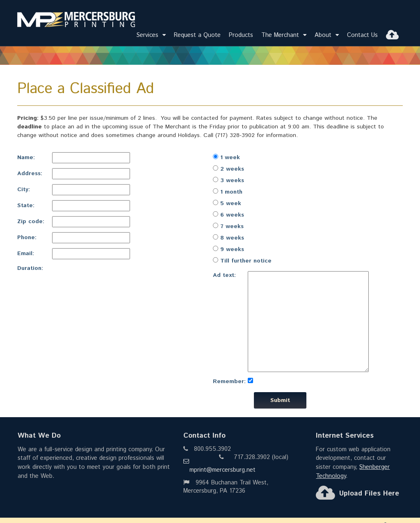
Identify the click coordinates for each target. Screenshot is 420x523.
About (327, 35)
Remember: (229, 381)
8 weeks (228, 238)
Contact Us (362, 35)
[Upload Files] (392, 35)
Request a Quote (197, 35)
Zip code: (31, 222)
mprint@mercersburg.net (219, 466)
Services (151, 35)
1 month (228, 192)
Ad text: (224, 275)
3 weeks (228, 180)
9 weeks (228, 249)
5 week (227, 203)
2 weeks (228, 169)
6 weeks (228, 215)
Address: (30, 174)
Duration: (30, 268)
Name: (26, 158)
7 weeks (228, 226)
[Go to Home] (73, 21)
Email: (26, 254)
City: (24, 190)
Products (241, 35)
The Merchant (284, 35)
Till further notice (242, 261)
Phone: (27, 238)
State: (26, 206)
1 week (226, 158)
